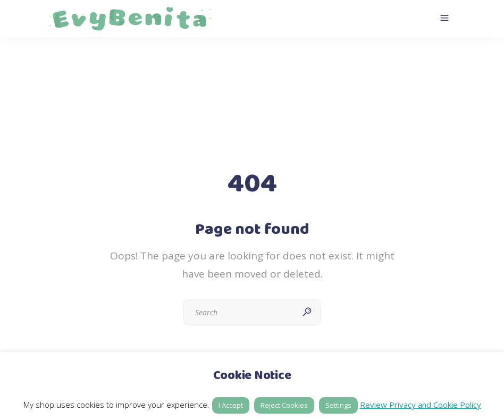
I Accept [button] (231, 405)
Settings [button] (338, 405)
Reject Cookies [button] (284, 405)
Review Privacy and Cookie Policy (421, 405)
